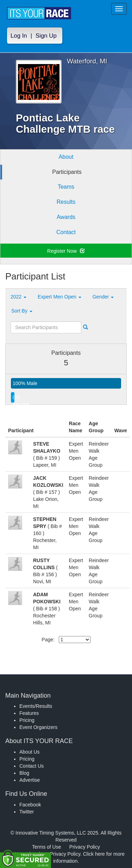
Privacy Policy (85, 847)
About (66, 157)
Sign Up (46, 36)
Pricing (27, 720)
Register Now (66, 251)
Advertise (30, 780)
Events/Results (36, 706)
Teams (66, 187)
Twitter (27, 812)
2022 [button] (18, 297)
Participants (67, 172)
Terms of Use (46, 847)
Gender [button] (103, 297)
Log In (19, 36)
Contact (66, 232)
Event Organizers (38, 727)
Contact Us (32, 766)
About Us (30, 752)
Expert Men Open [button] (59, 297)
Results (66, 202)
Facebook (30, 805)
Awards (66, 217)
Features (29, 713)
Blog (24, 773)
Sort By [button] (22, 311)
